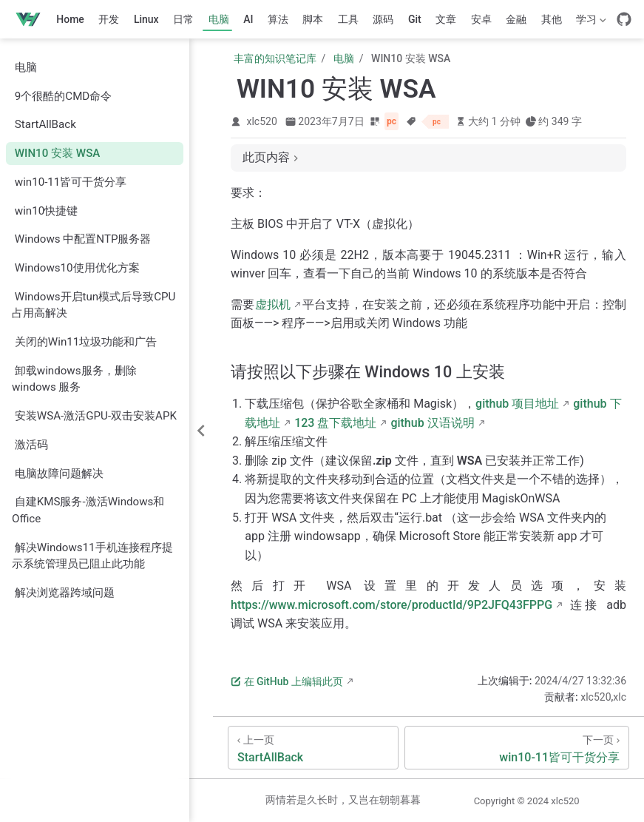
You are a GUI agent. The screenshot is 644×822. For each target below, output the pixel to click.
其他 (552, 19)
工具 (348, 19)
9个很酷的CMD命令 (63, 96)
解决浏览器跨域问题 (65, 593)
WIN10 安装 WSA (58, 153)
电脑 (219, 19)
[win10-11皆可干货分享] (517, 748)
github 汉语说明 (432, 423)
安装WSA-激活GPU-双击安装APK (96, 416)
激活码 (31, 445)
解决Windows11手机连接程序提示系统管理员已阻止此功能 (92, 556)
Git (415, 19)
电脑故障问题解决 (59, 474)
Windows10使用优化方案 (77, 268)
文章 (446, 19)
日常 (183, 19)
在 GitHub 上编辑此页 (287, 681)
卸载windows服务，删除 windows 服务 (74, 379)
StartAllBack (45, 124)
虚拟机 (273, 304)
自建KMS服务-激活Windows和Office (88, 510)
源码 (383, 19)
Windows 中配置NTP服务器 (83, 239)
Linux (146, 19)
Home (70, 19)
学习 (590, 22)
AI (248, 19)
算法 (278, 19)
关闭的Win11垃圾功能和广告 (86, 342)
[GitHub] (624, 19)
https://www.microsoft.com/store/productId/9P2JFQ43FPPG (392, 605)
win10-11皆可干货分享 (71, 182)
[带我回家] (33, 19)
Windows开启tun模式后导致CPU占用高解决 (94, 305)
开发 (109, 19)
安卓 (481, 19)
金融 (516, 19)
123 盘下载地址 (335, 423)
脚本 (313, 19)
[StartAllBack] (313, 748)
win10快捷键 (46, 211)
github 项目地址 (517, 404)
